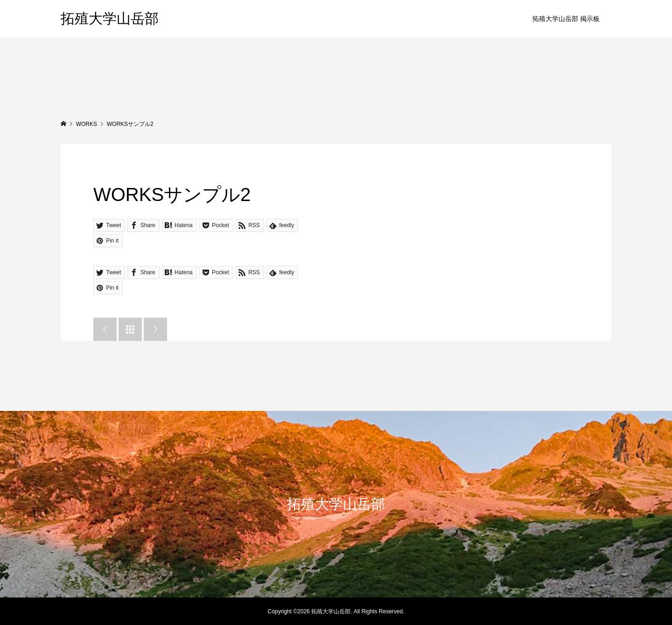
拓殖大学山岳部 (110, 18)
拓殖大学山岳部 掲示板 (566, 19)
